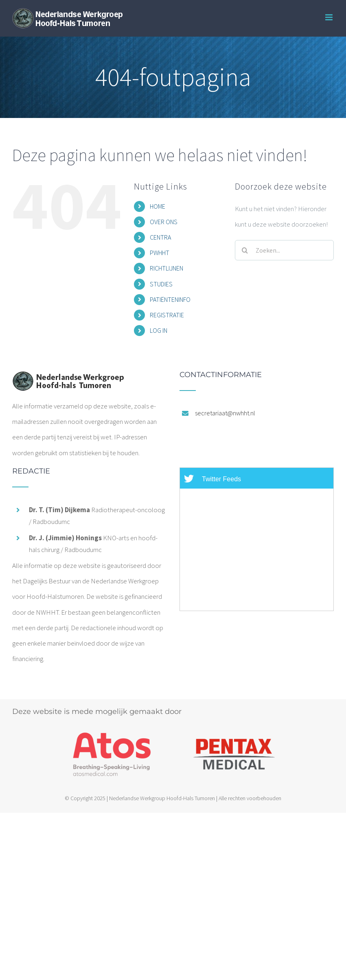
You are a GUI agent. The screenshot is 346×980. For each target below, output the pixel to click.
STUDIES (161, 284)
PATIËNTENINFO (170, 299)
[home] (68, 379)
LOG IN (159, 330)
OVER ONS (164, 222)
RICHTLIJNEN (166, 268)
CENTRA (160, 237)
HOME (158, 206)
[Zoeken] (245, 250)
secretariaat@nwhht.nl (225, 413)
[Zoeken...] (284, 250)
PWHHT (160, 253)
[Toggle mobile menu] (330, 17)
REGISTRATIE (167, 315)
